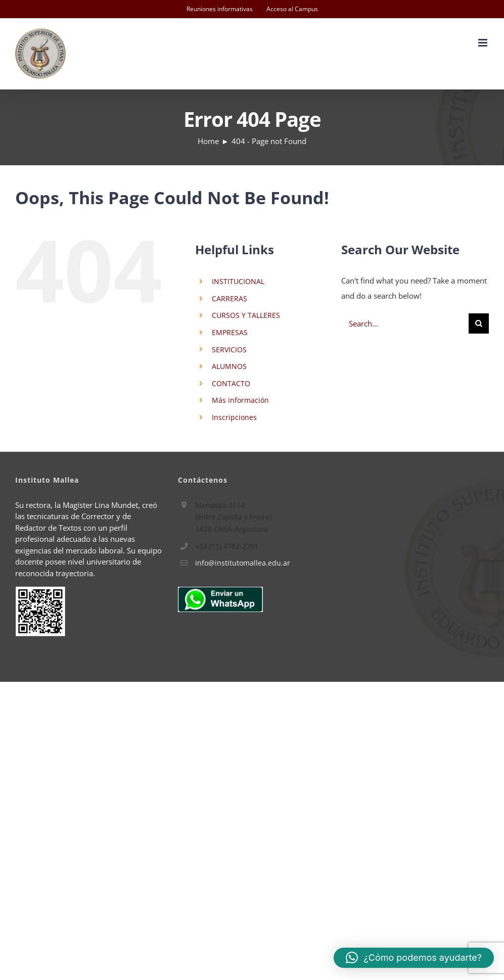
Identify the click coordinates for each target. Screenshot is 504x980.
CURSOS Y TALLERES (246, 315)
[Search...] (405, 323)
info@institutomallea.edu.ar (243, 563)
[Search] (479, 323)
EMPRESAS (230, 332)
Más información (240, 400)
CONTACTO (231, 383)
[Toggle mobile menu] (484, 43)
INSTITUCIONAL (238, 281)
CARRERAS (230, 298)
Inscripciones (234, 417)
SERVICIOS (229, 349)
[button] (414, 958)
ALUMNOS (229, 366)
